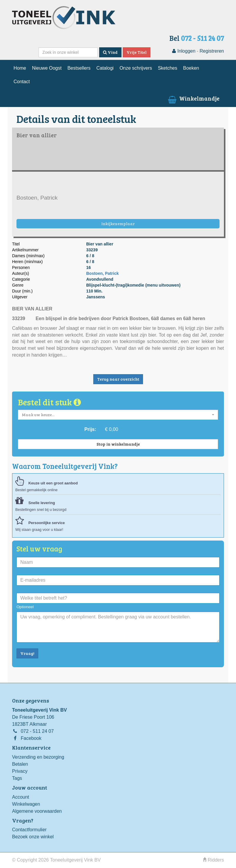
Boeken (191, 68)
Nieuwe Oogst (47, 68)
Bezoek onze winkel (33, 837)
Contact (22, 82)
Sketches (167, 68)
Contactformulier (29, 830)
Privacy (20, 771)
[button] (118, 415)
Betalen (20, 764)
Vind (110, 52)
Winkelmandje (193, 98)
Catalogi (105, 68)
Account (21, 797)
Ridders (214, 860)
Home (20, 68)
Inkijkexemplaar (118, 224)
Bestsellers (79, 68)
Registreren (212, 51)
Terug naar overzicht (118, 379)
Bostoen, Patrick (102, 273)
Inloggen (184, 51)
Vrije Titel (137, 52)
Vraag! (27, 653)
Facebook (31, 738)
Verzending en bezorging (38, 757)
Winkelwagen (26, 804)
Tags (17, 778)
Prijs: (90, 429)
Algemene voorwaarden (37, 811)
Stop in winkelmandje (118, 444)
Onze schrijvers (136, 68)
